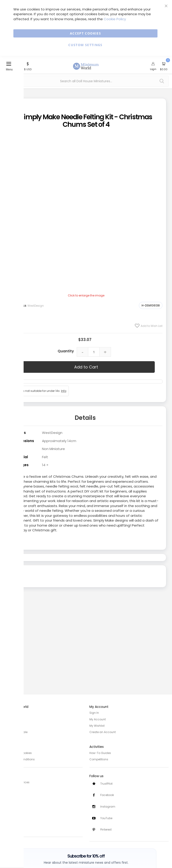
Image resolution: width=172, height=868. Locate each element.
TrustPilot (106, 783)
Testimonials (12, 828)
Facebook (107, 795)
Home (7, 713)
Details (85, 418)
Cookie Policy (115, 19)
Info (64, 391)
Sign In (94, 713)
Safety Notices (13, 822)
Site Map (9, 725)
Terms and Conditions (19, 759)
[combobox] (86, 81)
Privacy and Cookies (18, 752)
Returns (9, 795)
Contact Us (11, 801)
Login (153, 69)
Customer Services (16, 782)
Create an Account (103, 732)
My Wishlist (97, 725)
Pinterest (106, 830)
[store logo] (86, 64)
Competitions (99, 759)
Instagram (108, 807)
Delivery (9, 788)
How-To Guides (100, 752)
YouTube (106, 818)
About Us (10, 719)
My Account (98, 719)
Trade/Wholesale (15, 732)
